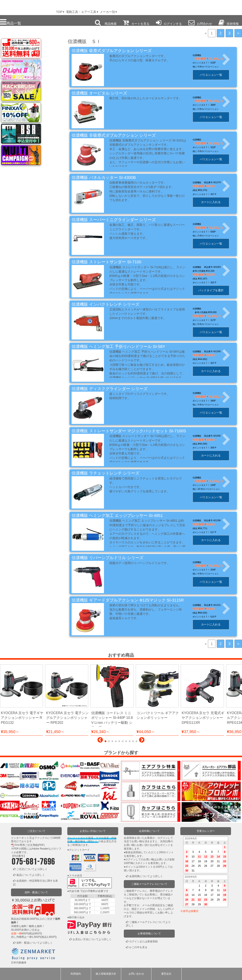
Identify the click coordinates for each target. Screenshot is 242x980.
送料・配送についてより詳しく (35, 943)
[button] (100, 741)
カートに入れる (215, 202)
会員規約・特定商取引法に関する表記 (35, 883)
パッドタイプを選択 (215, 290)
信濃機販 (201, 55)
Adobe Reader (40, 849)
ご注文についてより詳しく (32, 869)
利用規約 (76, 974)
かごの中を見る (138, 947)
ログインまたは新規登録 (143, 941)
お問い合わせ (136, 974)
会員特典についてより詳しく (146, 876)
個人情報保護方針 (106, 974)
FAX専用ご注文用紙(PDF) (30, 845)
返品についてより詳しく (31, 875)
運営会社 (166, 974)
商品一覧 (11, 22)
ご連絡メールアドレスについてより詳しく (148, 924)
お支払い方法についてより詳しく (92, 939)
